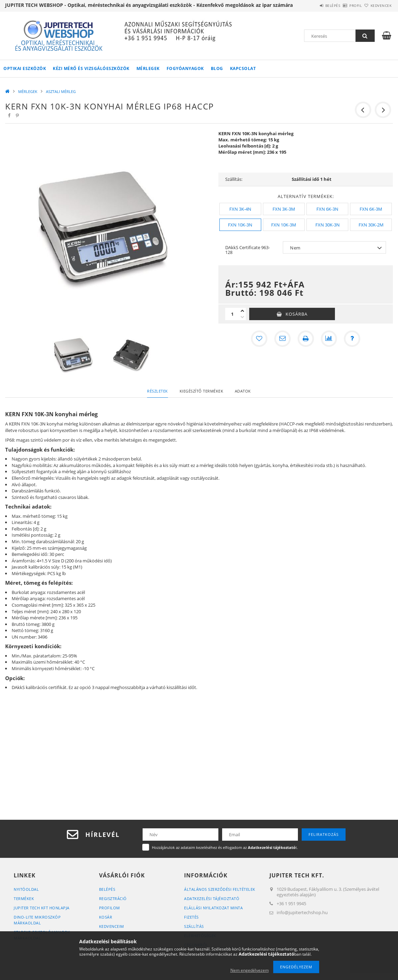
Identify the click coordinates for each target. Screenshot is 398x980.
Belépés (314, 5)
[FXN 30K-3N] (327, 225)
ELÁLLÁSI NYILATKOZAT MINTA (213, 908)
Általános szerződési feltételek (220, 889)
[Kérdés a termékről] (352, 339)
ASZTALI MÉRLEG (61, 91)
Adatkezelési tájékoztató (212, 899)
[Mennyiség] (232, 314)
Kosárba (297, 314)
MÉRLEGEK (148, 68)
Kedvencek (377, 5)
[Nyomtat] (306, 339)
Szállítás (194, 926)
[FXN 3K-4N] (240, 209)
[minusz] (242, 317)
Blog (217, 68)
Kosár (106, 917)
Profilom (110, 908)
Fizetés (191, 917)
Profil (344, 5)
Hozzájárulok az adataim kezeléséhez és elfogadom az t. (225, 847)
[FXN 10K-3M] (284, 225)
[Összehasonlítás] (329, 339)
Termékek (24, 899)
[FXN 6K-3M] (371, 209)
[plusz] (242, 311)
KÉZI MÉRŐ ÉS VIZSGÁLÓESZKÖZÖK (91, 68)
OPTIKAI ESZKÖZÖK (25, 68)
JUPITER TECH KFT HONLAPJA (42, 908)
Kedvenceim (112, 926)
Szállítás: (234, 179)
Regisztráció (113, 899)
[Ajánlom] (282, 339)
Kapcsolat (243, 68)
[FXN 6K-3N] (327, 209)
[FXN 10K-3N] (240, 225)
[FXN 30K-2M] (371, 225)
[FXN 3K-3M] (284, 209)
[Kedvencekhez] (259, 339)
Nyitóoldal (26, 889)
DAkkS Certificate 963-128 (248, 250)
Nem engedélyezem (250, 970)
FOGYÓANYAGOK (185, 68)
